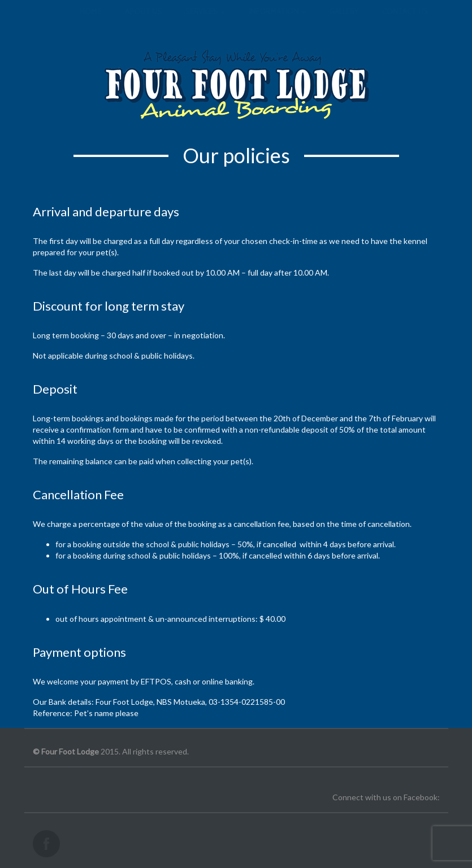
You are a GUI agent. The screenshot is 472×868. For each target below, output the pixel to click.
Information (277, 23)
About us (143, 23)
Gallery (344, 23)
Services (205, 23)
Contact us (405, 23)
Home (90, 23)
